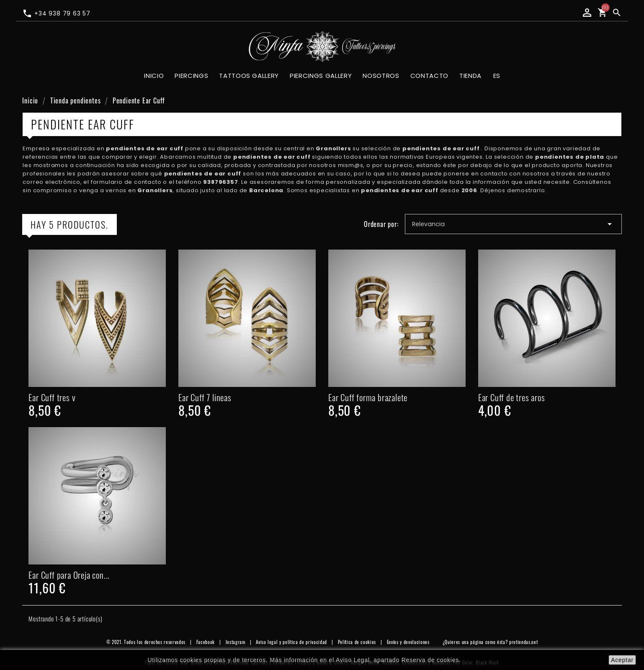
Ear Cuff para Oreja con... (69, 575)
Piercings (191, 76)
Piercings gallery (321, 76)
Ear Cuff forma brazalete (368, 397)
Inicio (154, 76)
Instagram (236, 642)
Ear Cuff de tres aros (512, 397)
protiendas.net (523, 642)
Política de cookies (357, 642)
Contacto (429, 76)
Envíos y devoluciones (408, 642)
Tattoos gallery (249, 76)
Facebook (206, 642)
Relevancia (513, 224)
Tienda (470, 76)
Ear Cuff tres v (52, 397)
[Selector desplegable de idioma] (497, 76)
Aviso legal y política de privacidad (291, 642)
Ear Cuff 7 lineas (205, 397)
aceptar (622, 660)
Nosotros (381, 76)
